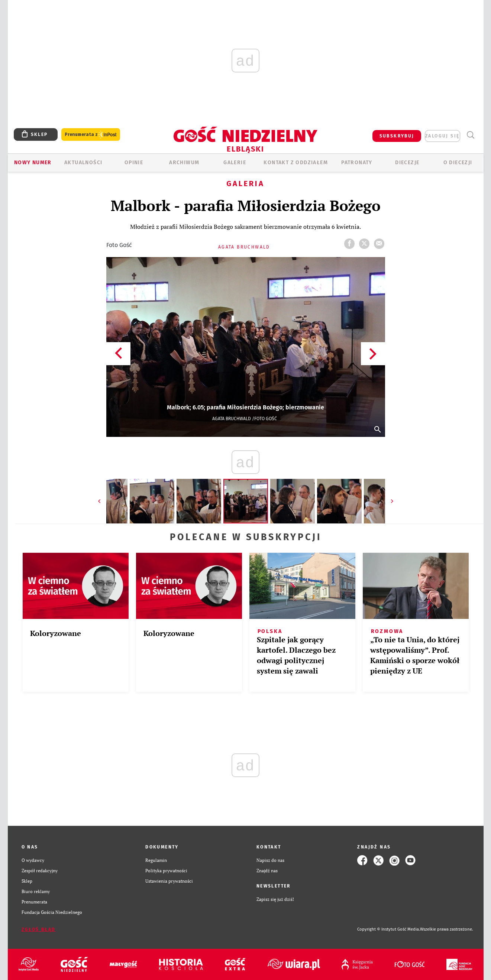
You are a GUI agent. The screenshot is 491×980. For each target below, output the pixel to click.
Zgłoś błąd (39, 929)
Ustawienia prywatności (169, 881)
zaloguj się (442, 136)
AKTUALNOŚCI (83, 163)
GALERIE (235, 163)
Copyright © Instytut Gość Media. (389, 929)
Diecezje (407, 163)
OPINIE (134, 163)
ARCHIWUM (184, 163)
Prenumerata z (91, 135)
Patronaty (357, 163)
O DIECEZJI (458, 163)
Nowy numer (33, 163)
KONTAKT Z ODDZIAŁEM (296, 163)
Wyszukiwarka (471, 135)
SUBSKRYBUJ (397, 136)
